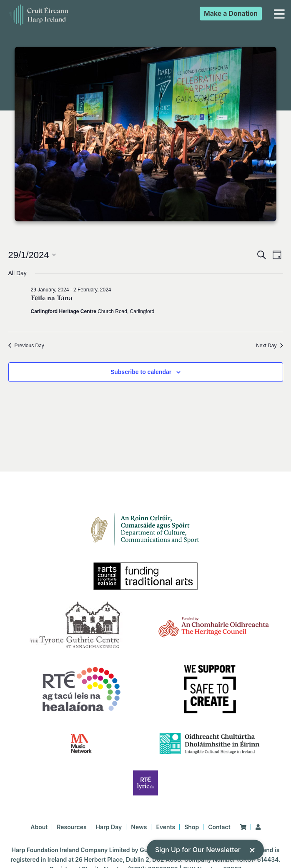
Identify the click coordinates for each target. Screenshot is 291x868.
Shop (192, 827)
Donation (231, 13)
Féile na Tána (52, 298)
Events (166, 827)
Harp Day (109, 827)
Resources (71, 827)
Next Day (269, 346)
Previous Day (26, 346)
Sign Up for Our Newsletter (205, 849)
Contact (219, 827)
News (139, 827)
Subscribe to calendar (141, 372)
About (39, 827)
